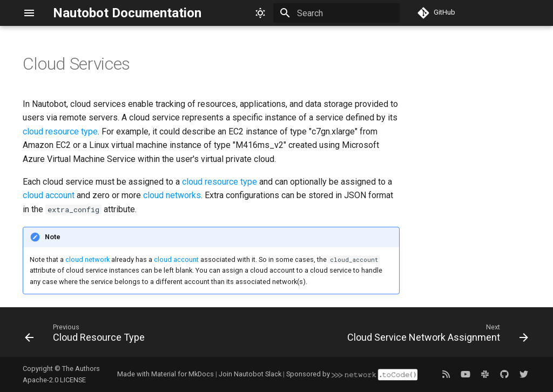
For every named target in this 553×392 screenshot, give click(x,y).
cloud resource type (60, 131)
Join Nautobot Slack (250, 374)
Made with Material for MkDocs (166, 374)
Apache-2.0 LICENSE (54, 380)
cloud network (87, 259)
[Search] (336, 13)
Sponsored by (352, 374)
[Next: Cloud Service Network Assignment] (436, 335)
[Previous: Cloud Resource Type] (87, 335)
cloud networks (172, 195)
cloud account (49, 195)
